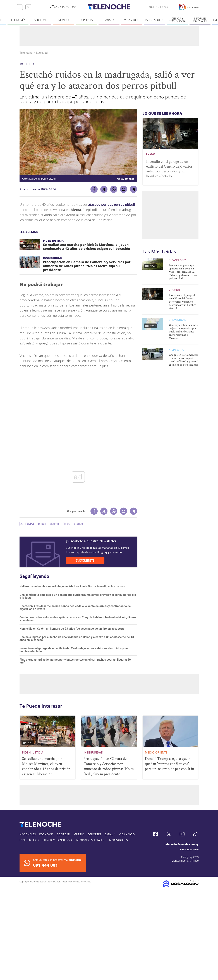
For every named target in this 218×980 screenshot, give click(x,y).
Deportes (86, 20)
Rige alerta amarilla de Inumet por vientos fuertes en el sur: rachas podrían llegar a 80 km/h (75, 661)
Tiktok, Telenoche (195, 834)
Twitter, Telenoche (169, 834)
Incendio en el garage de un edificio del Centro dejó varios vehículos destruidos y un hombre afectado (74, 650)
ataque (78, 524)
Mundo (64, 20)
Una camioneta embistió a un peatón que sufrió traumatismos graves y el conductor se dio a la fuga (78, 596)
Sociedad (41, 20)
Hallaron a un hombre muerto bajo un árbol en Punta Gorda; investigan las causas (72, 586)
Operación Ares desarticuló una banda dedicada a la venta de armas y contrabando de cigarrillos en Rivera (75, 608)
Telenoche (26, 53)
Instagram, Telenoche (182, 834)
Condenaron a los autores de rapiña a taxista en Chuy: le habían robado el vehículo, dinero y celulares (78, 619)
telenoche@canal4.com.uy (182, 844)
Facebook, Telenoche (156, 834)
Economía (18, 20)
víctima (54, 524)
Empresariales (118, 840)
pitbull (42, 524)
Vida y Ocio (132, 20)
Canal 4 (109, 20)
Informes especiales (200, 20)
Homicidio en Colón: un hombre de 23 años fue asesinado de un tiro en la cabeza (72, 629)
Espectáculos (154, 20)
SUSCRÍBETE (85, 560)
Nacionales (28, 834)
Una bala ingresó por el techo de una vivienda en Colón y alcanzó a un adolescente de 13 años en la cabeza (77, 639)
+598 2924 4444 (189, 849)
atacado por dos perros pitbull (112, 204)
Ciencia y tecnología (177, 20)
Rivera (66, 524)
